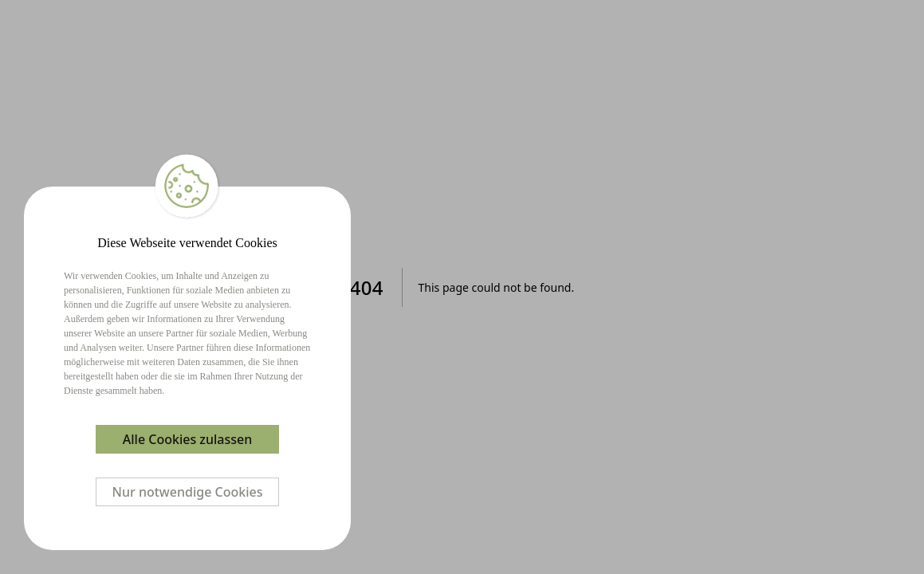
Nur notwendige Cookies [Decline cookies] (188, 492)
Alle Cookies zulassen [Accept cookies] (187, 439)
